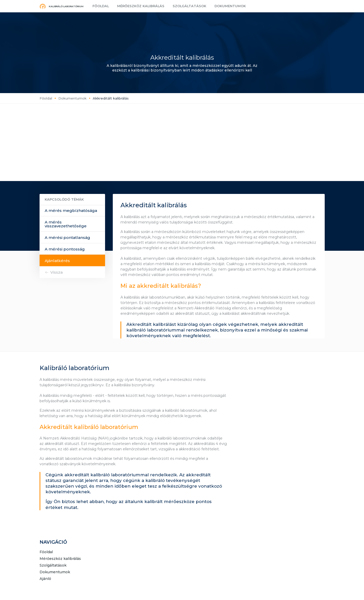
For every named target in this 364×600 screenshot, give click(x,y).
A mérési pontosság (65, 249)
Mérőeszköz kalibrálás (138, 6)
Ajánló (45, 579)
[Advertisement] (182, 142)
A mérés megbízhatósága (71, 211)
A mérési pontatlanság (67, 238)
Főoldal (100, 6)
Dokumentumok (223, 6)
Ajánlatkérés (57, 261)
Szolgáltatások (184, 6)
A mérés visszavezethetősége (66, 224)
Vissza (57, 272)
